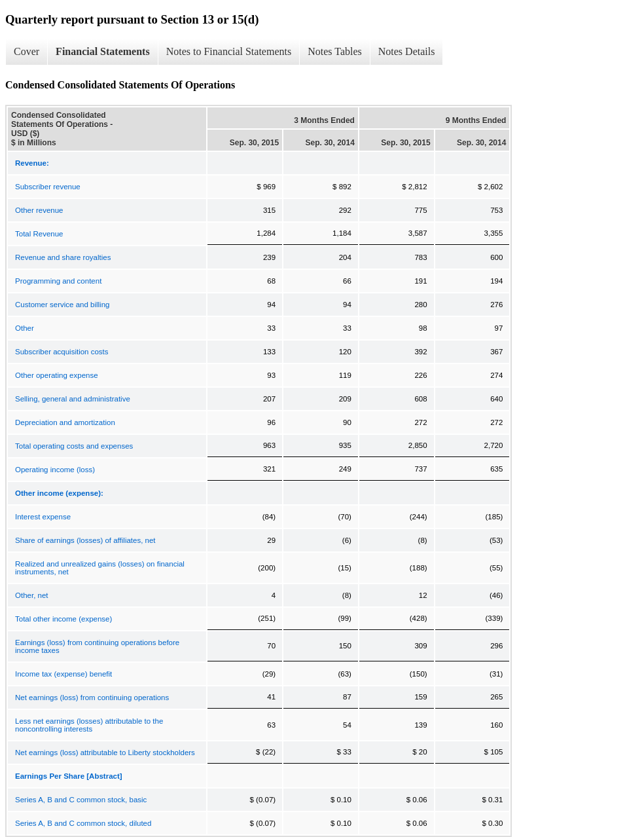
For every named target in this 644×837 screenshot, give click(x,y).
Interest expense (43, 517)
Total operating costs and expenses (74, 446)
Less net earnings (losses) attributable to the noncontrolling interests (89, 725)
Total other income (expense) (63, 619)
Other (25, 328)
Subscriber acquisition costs (62, 352)
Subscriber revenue (48, 187)
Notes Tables (335, 51)
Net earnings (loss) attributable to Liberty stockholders (105, 753)
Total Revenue (39, 234)
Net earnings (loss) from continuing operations (92, 697)
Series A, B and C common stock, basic (81, 800)
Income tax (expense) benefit (63, 674)
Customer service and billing (62, 305)
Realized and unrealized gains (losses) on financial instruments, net (100, 568)
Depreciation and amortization (65, 422)
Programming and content (58, 281)
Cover (27, 51)
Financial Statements (103, 51)
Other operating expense (57, 375)
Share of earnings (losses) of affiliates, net (85, 540)
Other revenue (39, 210)
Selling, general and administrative (73, 399)
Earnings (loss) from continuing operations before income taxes (97, 646)
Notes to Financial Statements (229, 51)
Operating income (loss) (55, 470)
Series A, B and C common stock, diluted (83, 823)
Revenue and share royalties (63, 257)
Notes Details (407, 51)
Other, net (32, 595)
